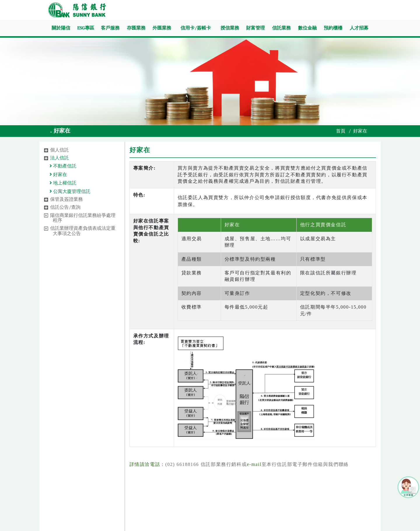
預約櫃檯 (333, 28)
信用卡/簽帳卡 (196, 28)
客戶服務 (110, 28)
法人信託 (60, 158)
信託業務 (281, 28)
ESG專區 (86, 28)
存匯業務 (136, 28)
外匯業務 (162, 28)
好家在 (59, 175)
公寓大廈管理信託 (71, 191)
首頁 (341, 131)
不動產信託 (64, 166)
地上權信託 (64, 183)
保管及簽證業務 (66, 199)
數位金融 (307, 28)
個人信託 (60, 150)
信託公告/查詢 (65, 207)
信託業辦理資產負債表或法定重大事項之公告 (83, 231)
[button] (46, 150)
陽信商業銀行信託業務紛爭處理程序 (83, 218)
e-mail (254, 464)
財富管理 (256, 28)
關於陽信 (61, 28)
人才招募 (359, 28)
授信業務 (230, 28)
